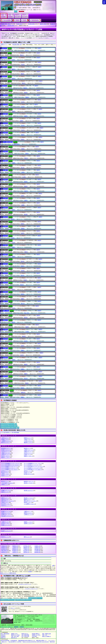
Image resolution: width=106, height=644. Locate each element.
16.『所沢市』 (17, 20)
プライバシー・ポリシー (7, 627)
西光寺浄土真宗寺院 (5, 641)
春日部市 (6, 448)
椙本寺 (5, 189)
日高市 (5, 503)
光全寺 (5, 128)
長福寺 (5, 278)
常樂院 (5, 161)
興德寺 (5, 95)
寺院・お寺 (45, 635)
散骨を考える (14, 638)
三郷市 (28, 511)
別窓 (16, 424)
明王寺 (5, 376)
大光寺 (5, 236)
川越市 (28, 451)
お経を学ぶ (3, 635)
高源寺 (5, 137)
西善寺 (5, 222)
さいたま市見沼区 (33, 470)
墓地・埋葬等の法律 (47, 634)
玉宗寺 (5, 100)
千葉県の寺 (26, 549)
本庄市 (6, 506)
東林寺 (5, 287)
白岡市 (6, 474)
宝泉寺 (5, 344)
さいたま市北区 (32, 465)
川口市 (6, 451)
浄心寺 (5, 165)
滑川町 (29, 491)
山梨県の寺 (15, 552)
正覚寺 (5, 194)
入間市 (28, 439)
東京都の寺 (37, 549)
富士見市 (6, 504)
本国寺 (5, 358)
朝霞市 (28, 438)
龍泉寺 (5, 386)
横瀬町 (28, 522)
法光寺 (5, 353)
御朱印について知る (15, 635)
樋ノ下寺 (6, 311)
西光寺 (5, 217)
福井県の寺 (4, 552)
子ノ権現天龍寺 (8, 142)
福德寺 (5, 325)
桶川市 (6, 443)
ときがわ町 (7, 483)
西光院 (5, 212)
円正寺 (5, 62)
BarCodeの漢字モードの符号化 (15, 642)
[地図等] (40, 48)
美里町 (6, 513)
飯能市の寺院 (22, 26)
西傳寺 (5, 226)
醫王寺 (5, 53)
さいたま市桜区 (10, 466)
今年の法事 (34, 636)
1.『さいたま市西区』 (7, 20)
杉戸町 (28, 474)
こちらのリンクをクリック (24, 584)
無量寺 (5, 372)
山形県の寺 (15, 548)
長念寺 (5, 273)
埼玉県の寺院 (11, 26)
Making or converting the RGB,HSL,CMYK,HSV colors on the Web (36, 642)
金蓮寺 (5, 119)
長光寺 (5, 259)
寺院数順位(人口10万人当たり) (7, 426)
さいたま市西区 (9, 468)
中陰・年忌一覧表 (15, 636)
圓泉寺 (5, 67)
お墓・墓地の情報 (25, 635)
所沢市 (29, 483)
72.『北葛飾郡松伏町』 (35, 20)
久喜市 (27, 454)
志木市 (27, 473)
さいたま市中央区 (34, 466)
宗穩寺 (5, 147)
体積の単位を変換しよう (41, 641)
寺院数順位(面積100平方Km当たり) (8, 427)
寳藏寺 (5, 348)
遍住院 (5, 334)
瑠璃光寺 (6, 390)
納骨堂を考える (25, 634)
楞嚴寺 (5, 395)
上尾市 (5, 438)
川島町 (6, 453)
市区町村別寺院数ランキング (7, 424)
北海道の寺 (4, 546)
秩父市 (5, 482)
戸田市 (5, 485)
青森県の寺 (15, 546)
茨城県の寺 (37, 548)
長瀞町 (6, 491)
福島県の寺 (26, 548)
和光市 (5, 537)
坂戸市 (5, 471)
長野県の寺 (26, 552)
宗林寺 (5, 151)
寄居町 (6, 525)
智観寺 (5, 250)
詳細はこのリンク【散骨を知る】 (8, 573)
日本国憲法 (3, 636)
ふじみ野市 (29, 504)
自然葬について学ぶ (36, 635)
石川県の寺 (37, 551)
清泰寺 (5, 208)
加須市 (27, 448)
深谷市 (28, 503)
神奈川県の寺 (5, 551)
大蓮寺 (5, 245)
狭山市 (5, 473)
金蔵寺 (5, 114)
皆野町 (28, 513)
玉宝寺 (5, 105)
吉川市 (6, 523)
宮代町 (6, 515)
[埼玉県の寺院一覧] (17, 45)
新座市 (5, 492)
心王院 (5, 175)
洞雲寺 (5, 292)
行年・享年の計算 (25, 636)
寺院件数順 (16, 433)
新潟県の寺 (15, 551)
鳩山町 (29, 498)
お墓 (53, 565)
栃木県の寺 (4, 549)
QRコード (13, 608)
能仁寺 (5, 301)
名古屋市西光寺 (14, 641)
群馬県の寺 (15, 549)
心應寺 (5, 170)
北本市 (28, 453)
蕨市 (27, 537)
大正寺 (5, 240)
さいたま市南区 (10, 470)
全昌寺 (5, 231)
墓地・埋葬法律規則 (5, 634)
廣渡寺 (5, 133)
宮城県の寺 (37, 546)
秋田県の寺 (4, 548)
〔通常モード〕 (4, 45)
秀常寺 (5, 156)
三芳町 (28, 515)
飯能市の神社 (43, 24)
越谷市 (6, 458)
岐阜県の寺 (37, 552)
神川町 (6, 450)
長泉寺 (5, 264)
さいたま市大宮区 (11, 465)
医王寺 (5, 48)
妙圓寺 (5, 367)
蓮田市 (5, 498)
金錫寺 (5, 109)
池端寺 (5, 255)
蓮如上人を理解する (47, 636)
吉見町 (28, 523)
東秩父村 (8, 501)
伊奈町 (5, 439)
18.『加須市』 (24, 20)
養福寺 (5, 381)
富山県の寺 (26, 551)
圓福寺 (5, 72)
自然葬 (30, 572)
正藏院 (5, 203)
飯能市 (28, 499)
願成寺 (5, 91)
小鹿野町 (6, 441)
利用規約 (22, 627)
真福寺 (5, 184)
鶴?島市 (29, 482)
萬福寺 (5, 362)
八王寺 (5, 306)
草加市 (5, 476)
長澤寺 (5, 269)
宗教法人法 (3, 638)
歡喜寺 (5, 76)
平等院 (5, 330)
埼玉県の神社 (31, 24)
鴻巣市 (28, 456)
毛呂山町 (7, 516)
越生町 (28, 443)
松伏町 (6, 511)
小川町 (28, 441)
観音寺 (5, 86)
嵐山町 (6, 531)
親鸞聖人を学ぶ (14, 634)
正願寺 (5, 198)
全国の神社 (20, 24)
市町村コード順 (10, 433)
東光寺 (5, 283)
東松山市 (30, 501)
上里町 (29, 450)
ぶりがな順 (3, 433)
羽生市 (6, 499)
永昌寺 (5, 58)
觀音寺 (5, 81)
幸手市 (28, 471)
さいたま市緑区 (32, 468)
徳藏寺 (5, 297)
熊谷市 (6, 456)
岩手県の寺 (26, 546)
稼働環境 (16, 627)
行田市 (6, 454)
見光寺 (5, 123)
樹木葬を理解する (36, 634)
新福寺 (5, 180)
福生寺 (5, 320)
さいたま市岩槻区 (11, 464)
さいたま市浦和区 (33, 464)
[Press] (10, 48)
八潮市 (5, 522)
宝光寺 (5, 339)
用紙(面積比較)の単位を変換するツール (27, 641)
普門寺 (5, 315)
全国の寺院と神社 (6, 24)
